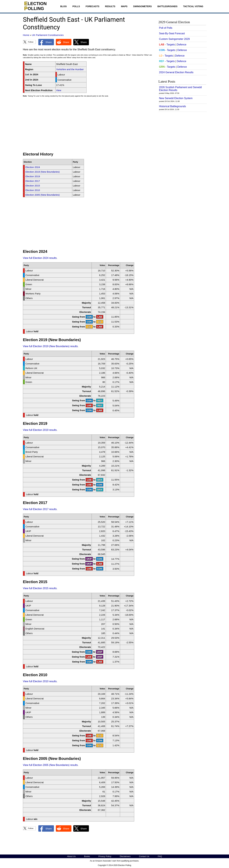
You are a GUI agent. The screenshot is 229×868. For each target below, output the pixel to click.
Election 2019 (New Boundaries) (43, 172)
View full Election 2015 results (40, 588)
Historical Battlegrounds (172, 106)
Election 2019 (33, 176)
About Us (71, 856)
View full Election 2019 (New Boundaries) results (50, 346)
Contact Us (144, 856)
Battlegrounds (167, 6)
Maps (124, 6)
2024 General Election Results (176, 72)
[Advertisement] (88, 126)
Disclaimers (125, 856)
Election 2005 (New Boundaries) (43, 195)
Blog (63, 6)
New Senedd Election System (176, 98)
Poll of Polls (166, 28)
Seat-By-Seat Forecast (172, 33)
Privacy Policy (105, 856)
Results (110, 6)
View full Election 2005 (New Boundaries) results (50, 765)
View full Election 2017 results (40, 509)
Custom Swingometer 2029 (174, 39)
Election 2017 (33, 181)
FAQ (160, 856)
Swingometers (142, 6)
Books (87, 856)
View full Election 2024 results (40, 258)
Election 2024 (33, 167)
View (59, 90)
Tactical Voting (193, 6)
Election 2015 (33, 186)
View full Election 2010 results (40, 681)
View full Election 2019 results (40, 430)
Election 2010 (33, 190)
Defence (182, 45)
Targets (171, 45)
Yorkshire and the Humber (70, 69)
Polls (76, 6)
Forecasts (92, 6)
